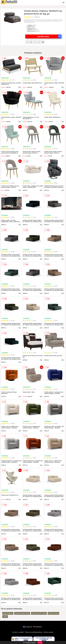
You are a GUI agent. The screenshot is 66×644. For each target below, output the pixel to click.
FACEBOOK (28, 627)
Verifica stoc (49, 36)
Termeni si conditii (18, 632)
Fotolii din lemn (53, 613)
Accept (40, 642)
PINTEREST (38, 627)
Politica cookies (48, 632)
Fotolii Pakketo (8, 613)
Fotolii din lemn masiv (39, 613)
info (20, 87)
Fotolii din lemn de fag (22, 613)
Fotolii (5, 617)
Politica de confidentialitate (34, 632)
